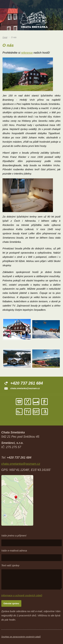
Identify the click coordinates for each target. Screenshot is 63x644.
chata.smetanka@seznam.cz (25, 388)
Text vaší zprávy (10, 565)
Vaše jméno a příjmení (14, 536)
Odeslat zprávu (11, 603)
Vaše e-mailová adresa (14, 551)
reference (27, 53)
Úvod (5, 37)
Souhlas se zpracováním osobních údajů (21, 637)
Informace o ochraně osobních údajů (22, 595)
